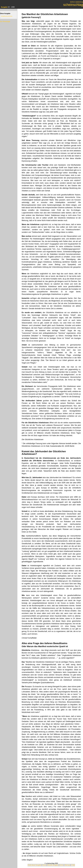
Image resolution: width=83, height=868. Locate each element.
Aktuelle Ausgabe (53, 865)
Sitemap (67, 865)
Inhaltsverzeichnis (7, 16)
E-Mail (73, 865)
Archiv (61, 865)
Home (44, 865)
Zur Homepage (5, 22)
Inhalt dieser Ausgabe (34, 865)
